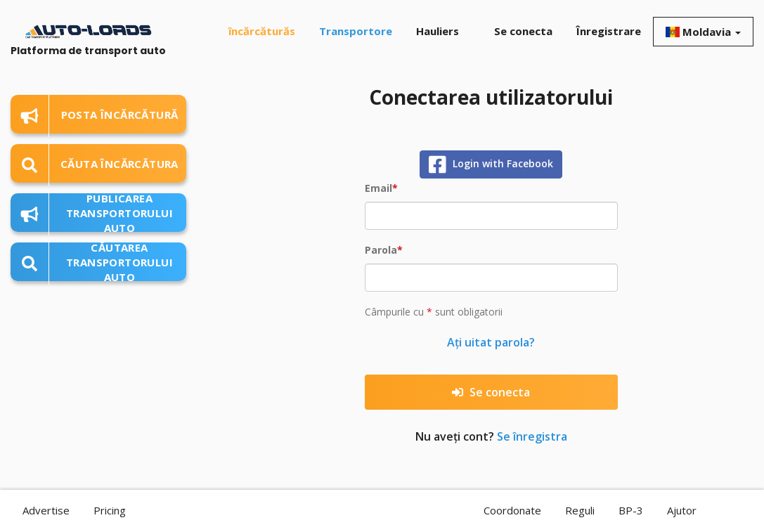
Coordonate (512, 510)
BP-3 (631, 510)
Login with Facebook (491, 164)
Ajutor (682, 510)
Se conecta (523, 31)
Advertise (46, 510)
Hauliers (438, 31)
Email (378, 188)
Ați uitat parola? (491, 342)
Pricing (110, 510)
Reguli (580, 510)
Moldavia (703, 32)
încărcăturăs (262, 31)
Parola (381, 250)
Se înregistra (532, 436)
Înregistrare (609, 31)
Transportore (356, 31)
